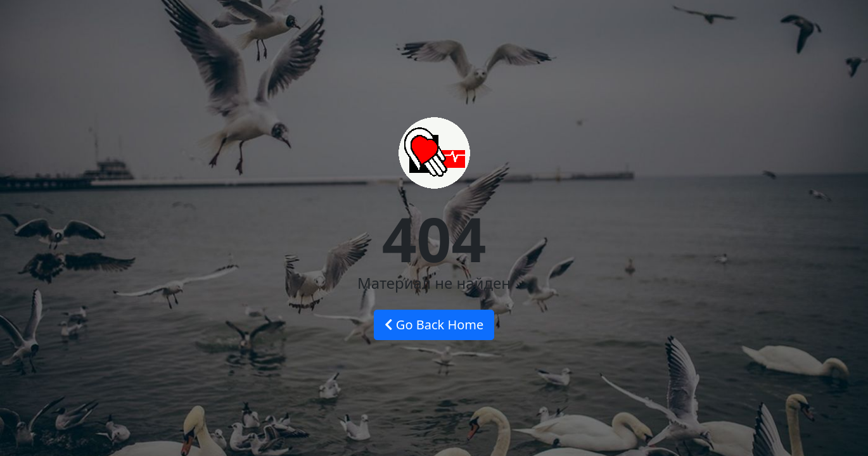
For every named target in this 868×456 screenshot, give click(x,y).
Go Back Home (434, 325)
